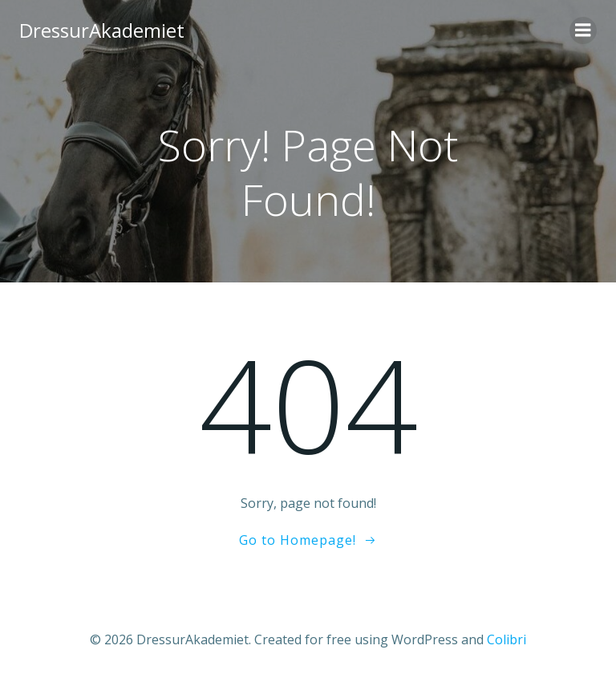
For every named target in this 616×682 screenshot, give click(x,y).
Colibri (507, 639)
